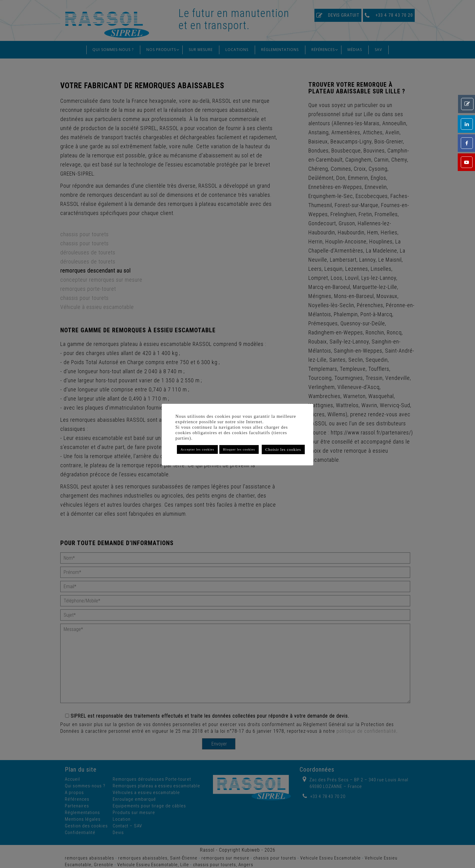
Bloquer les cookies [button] (239, 449)
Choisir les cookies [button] (283, 449)
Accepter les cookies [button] (197, 449)
